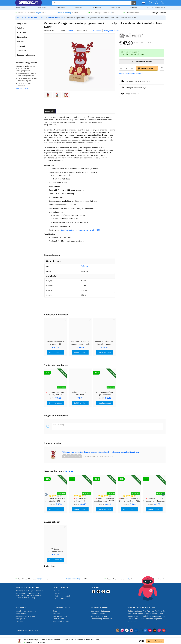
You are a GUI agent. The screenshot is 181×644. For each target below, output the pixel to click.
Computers (115, 8)
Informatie (21, 608)
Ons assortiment (60, 616)
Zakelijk (155, 13)
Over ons (57, 611)
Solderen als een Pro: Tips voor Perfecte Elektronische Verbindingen (147, 611)
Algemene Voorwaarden (25, 616)
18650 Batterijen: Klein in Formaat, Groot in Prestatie (147, 616)
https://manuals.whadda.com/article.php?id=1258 (80, 230)
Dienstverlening (99, 608)
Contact (163, 13)
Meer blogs (133, 621)
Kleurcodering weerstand (101, 619)
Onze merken (21, 8)
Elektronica (41, 8)
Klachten (19, 621)
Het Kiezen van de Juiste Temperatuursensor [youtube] (147, 614)
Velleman (82, 266)
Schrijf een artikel (98, 614)
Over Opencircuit (62, 608)
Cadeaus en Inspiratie (156, 8)
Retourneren (21, 614)
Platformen (60, 8)
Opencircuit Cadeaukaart (101, 611)
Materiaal (134, 8)
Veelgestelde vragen (62, 621)
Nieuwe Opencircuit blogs (141, 608)
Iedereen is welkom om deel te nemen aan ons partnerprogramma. (26, 68)
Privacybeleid (21, 619)
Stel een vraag (58, 425)
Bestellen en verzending (26, 611)
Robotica (78, 8)
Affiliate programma (99, 616)
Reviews (57, 614)
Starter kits (96, 8)
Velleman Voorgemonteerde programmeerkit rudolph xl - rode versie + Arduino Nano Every (101, 452)
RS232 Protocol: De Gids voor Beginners (145, 619)
